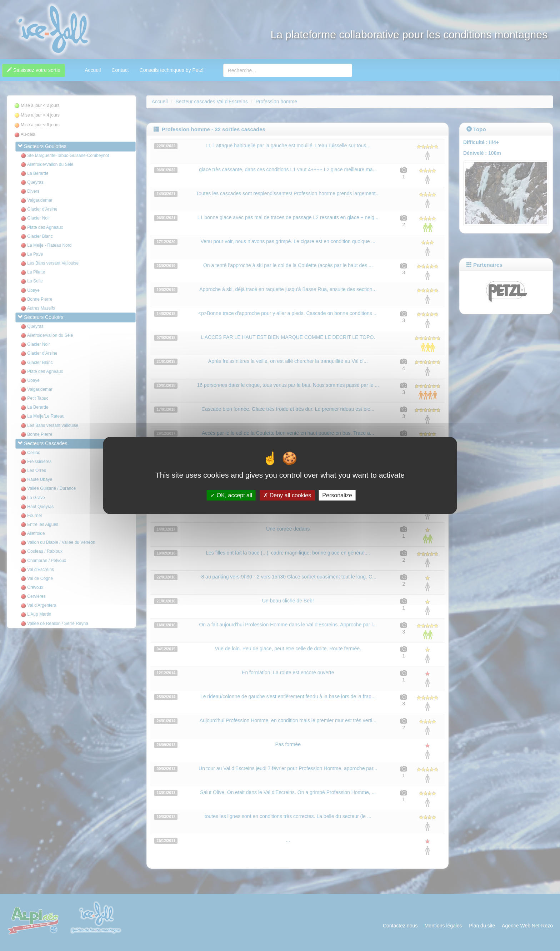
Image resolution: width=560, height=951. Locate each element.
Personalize (337, 495)
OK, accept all (231, 495)
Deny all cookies (287, 495)
